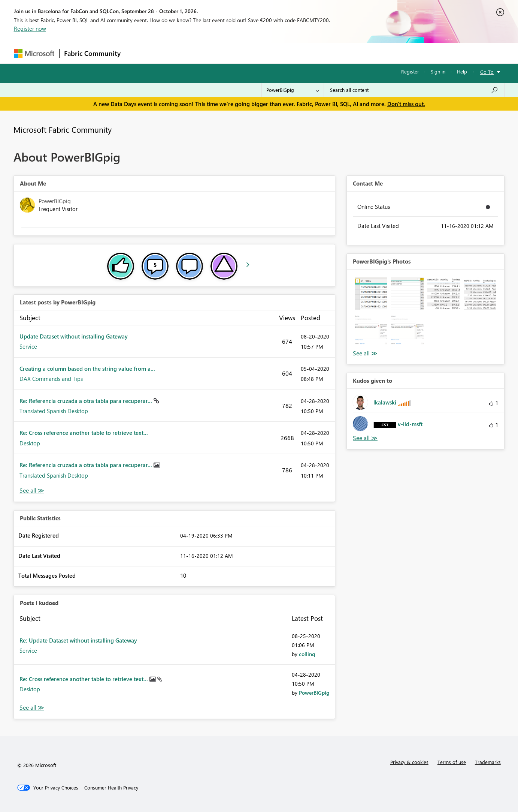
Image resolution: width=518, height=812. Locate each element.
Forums (138, 53)
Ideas (201, 53)
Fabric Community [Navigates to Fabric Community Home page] (92, 53)
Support (329, 53)
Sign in (438, 71)
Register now (30, 28)
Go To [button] (487, 72)
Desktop (30, 443)
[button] (371, 294)
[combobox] (414, 90)
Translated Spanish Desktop (54, 411)
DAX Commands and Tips (51, 379)
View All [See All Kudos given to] (365, 438)
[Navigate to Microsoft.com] (34, 53)
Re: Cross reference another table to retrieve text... (84, 433)
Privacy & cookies (409, 762)
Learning (297, 53)
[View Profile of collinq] (307, 654)
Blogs (268, 53)
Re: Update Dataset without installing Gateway (78, 640)
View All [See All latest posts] (32, 491)
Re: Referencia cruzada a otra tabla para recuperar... (87, 401)
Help (462, 71)
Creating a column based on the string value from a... (87, 369)
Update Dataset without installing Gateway (74, 336)
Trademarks (488, 762)
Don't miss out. (406, 104)
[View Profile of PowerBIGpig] (314, 693)
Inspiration (171, 53)
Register (410, 71)
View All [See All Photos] (365, 353)
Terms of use (452, 762)
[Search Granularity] (293, 90)
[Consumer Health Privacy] (111, 788)
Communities (235, 53)
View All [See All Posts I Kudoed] (32, 708)
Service (28, 346)
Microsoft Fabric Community (63, 129)
